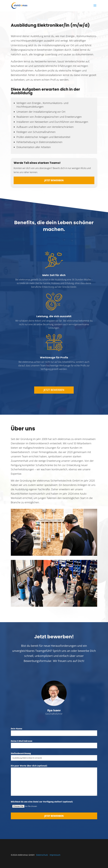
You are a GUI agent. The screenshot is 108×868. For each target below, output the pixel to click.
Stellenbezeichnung (54, 756)
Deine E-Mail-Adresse (54, 743)
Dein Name (54, 731)
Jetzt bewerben (54, 180)
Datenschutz (42, 855)
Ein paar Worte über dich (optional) (54, 780)
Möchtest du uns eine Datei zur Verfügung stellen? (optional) (54, 804)
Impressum (55, 855)
